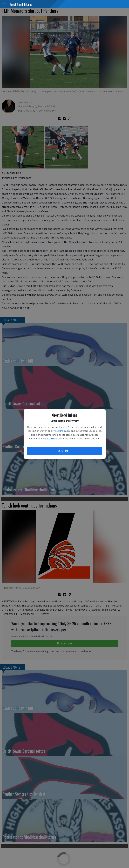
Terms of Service (67, 427)
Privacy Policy (59, 431)
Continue (64, 451)
